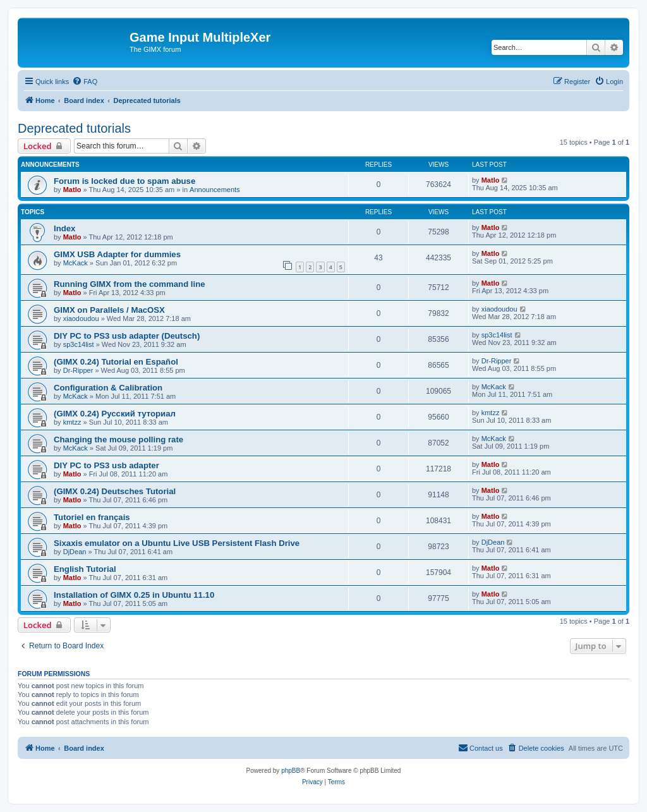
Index (64, 228)
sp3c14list (79, 344)
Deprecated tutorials (74, 128)
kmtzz (72, 422)
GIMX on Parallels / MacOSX (109, 310)
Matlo (72, 190)
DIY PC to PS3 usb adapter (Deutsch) (127, 336)
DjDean (75, 552)
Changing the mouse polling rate (118, 439)
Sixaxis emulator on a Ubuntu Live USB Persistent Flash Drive (177, 543)
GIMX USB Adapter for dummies (117, 254)
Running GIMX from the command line (130, 284)
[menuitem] (85, 82)
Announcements (215, 190)
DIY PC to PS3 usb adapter (106, 465)
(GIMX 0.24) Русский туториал (115, 414)
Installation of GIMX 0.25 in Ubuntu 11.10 (134, 595)
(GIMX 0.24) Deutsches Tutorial (115, 491)
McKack (76, 263)
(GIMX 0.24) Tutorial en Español (116, 362)
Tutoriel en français (92, 517)
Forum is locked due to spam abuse (124, 181)
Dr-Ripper (78, 370)
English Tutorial (85, 569)
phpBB (291, 771)
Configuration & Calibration (108, 388)
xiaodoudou (81, 318)
